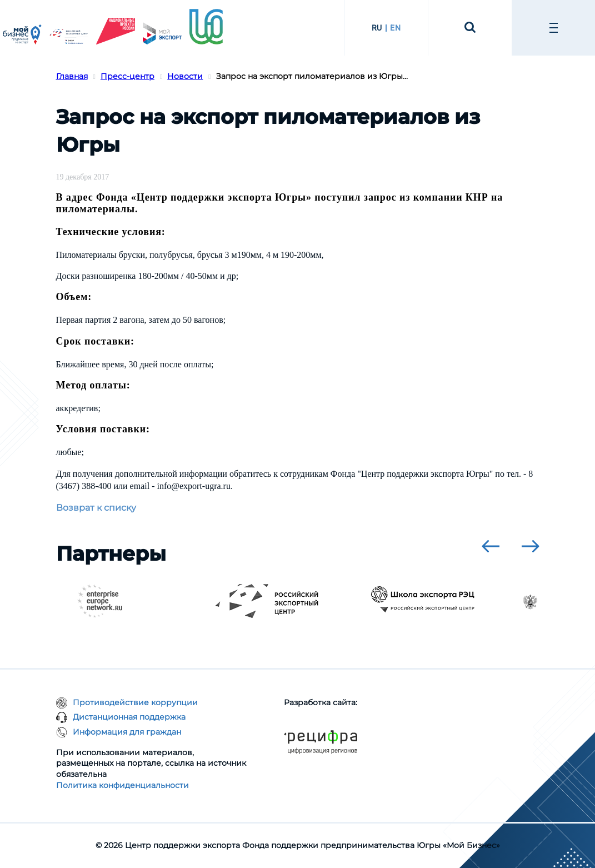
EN (395, 28)
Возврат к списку (96, 508)
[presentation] (491, 546)
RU (377, 28)
